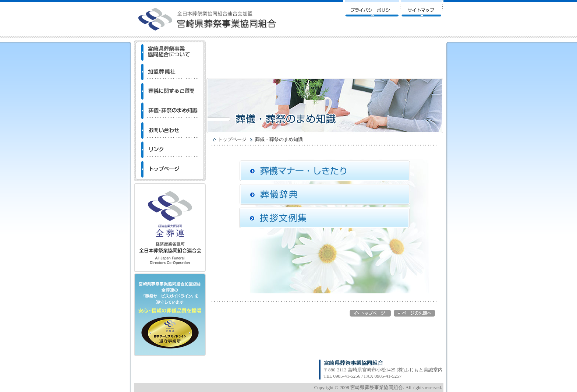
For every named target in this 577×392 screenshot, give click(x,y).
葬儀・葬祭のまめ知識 (279, 139)
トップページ (232, 139)
